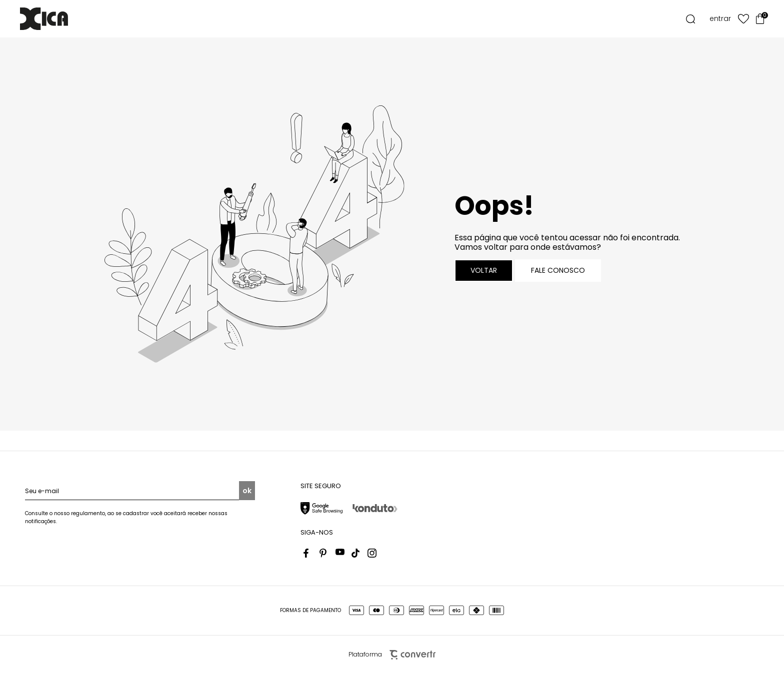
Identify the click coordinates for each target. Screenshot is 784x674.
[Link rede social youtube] (340, 553)
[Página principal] (59, 19)
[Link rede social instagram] (372, 553)
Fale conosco (558, 270)
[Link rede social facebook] (308, 553)
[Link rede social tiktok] (356, 553)
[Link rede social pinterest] (324, 553)
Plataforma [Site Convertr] (392, 655)
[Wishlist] (743, 19)
